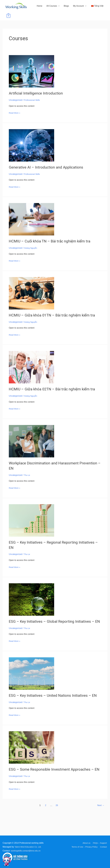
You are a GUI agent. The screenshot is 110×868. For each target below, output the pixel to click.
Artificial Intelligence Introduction (38, 98)
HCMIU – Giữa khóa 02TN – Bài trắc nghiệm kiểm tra (54, 394)
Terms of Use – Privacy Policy (84, 847)
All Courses (44, 21)
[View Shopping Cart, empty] (102, 21)
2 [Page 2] (45, 824)
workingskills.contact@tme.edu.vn (26, 851)
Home (32, 21)
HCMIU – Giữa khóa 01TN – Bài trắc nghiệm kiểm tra (54, 320)
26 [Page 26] (57, 824)
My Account (71, 21)
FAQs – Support (100, 843)
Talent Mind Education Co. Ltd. (29, 847)
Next (100, 824)
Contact (104, 847)
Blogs (58, 21)
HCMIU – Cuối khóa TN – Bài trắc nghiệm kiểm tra (52, 246)
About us (86, 843)
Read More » (15, 118)
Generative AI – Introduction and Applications (48, 172)
